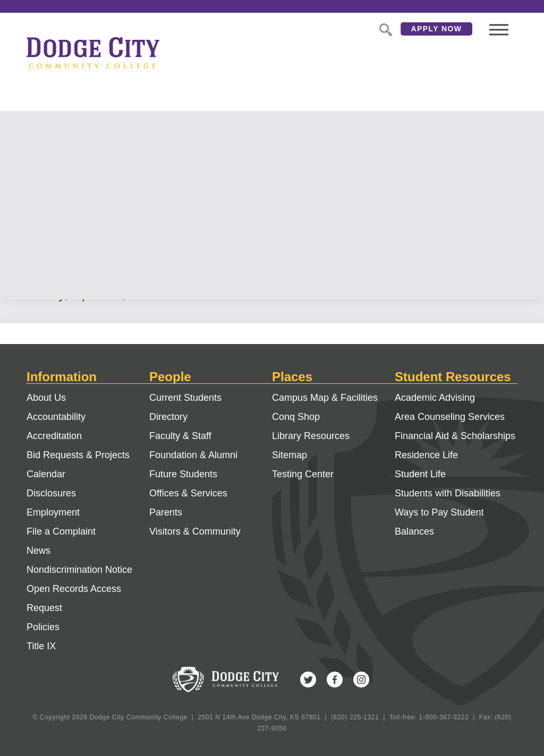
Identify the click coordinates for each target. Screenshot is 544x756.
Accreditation (54, 436)
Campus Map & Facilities (325, 398)
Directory (168, 417)
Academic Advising (435, 398)
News (39, 551)
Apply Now (437, 29)
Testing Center (303, 474)
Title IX (41, 646)
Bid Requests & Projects (78, 455)
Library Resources (311, 436)
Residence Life (426, 455)
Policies (43, 627)
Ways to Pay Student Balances (439, 522)
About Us (46, 398)
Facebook (335, 680)
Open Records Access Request (74, 598)
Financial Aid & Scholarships (455, 436)
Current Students (185, 398)
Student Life (420, 474)
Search (385, 29)
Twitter (308, 680)
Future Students (183, 474)
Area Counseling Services (450, 417)
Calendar (46, 474)
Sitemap (290, 455)
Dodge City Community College (93, 53)
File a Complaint (61, 531)
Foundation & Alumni (193, 455)
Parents (166, 512)
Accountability (56, 417)
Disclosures (51, 493)
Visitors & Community (195, 531)
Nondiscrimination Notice (79, 570)
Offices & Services (188, 493)
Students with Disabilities (448, 493)
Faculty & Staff (180, 436)
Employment (53, 512)
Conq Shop (296, 417)
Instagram (361, 680)
